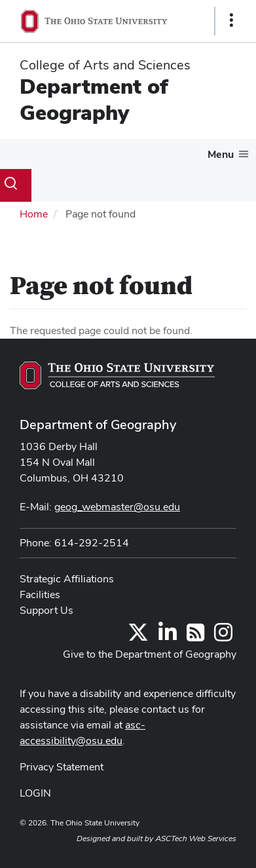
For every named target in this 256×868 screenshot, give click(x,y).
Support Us (46, 610)
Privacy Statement (62, 767)
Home (34, 214)
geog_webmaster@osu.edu (117, 507)
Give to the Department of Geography (150, 654)
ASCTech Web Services (196, 839)
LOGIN (35, 793)
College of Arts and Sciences (105, 65)
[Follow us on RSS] (195, 636)
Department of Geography (94, 99)
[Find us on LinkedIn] (168, 636)
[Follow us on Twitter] (138, 636)
